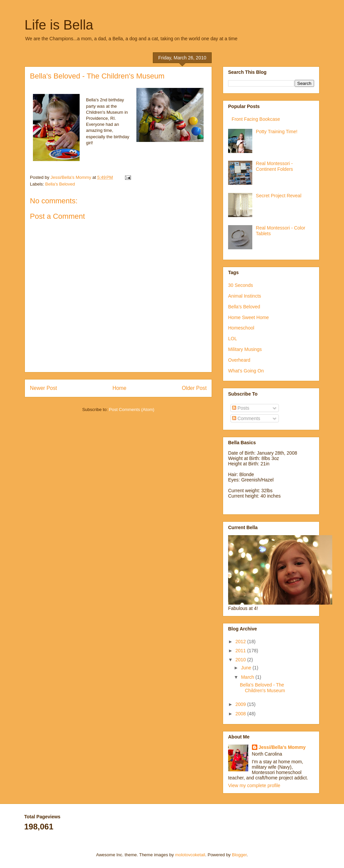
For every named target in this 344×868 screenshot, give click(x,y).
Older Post (194, 388)
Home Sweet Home (248, 317)
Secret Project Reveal (279, 196)
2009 (241, 704)
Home (120, 388)
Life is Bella (59, 25)
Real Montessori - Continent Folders (275, 166)
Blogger (239, 855)
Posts (241, 408)
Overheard (239, 360)
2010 (241, 660)
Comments (246, 418)
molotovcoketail (190, 855)
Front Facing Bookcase (256, 119)
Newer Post (44, 388)
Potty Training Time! (277, 132)
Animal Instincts (245, 296)
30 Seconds (241, 285)
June (247, 668)
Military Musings (245, 349)
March (248, 677)
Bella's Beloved (60, 184)
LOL (232, 339)
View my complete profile (254, 785)
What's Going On (246, 371)
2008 (241, 714)
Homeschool (241, 328)
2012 (241, 642)
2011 (241, 651)
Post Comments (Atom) (132, 410)
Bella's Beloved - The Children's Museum (262, 688)
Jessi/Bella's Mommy (282, 747)
